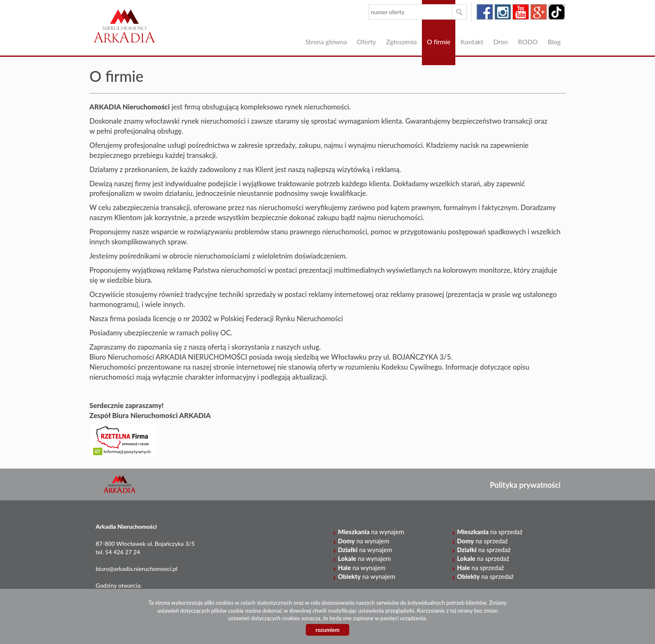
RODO (528, 42)
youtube (521, 12)
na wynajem (371, 532)
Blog (554, 42)
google (539, 12)
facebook (485, 12)
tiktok (557, 12)
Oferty (366, 42)
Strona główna (326, 42)
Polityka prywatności (525, 485)
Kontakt (472, 42)
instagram (503, 12)
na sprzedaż (490, 532)
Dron (501, 42)
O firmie (439, 42)
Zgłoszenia (401, 42)
